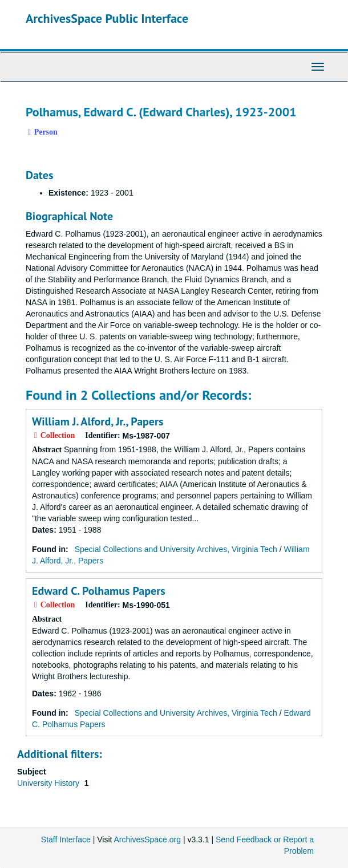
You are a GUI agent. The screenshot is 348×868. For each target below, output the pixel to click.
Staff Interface (66, 839)
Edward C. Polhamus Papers (99, 591)
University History (49, 783)
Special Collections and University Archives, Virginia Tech (176, 549)
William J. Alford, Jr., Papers (98, 421)
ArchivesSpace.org (148, 839)
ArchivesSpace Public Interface (107, 18)
